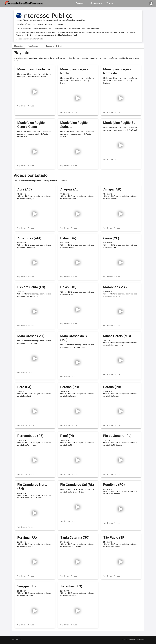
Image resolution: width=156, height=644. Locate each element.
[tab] (18, 46)
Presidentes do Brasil (54, 46)
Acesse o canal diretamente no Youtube (30, 39)
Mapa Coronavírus (34, 46)
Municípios (18, 46)
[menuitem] (81, 3)
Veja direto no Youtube (26, 106)
